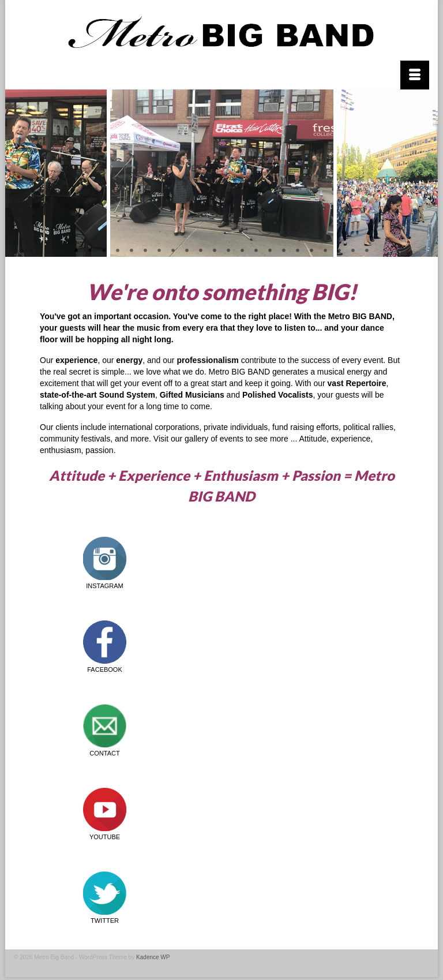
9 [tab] (187, 251)
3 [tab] (104, 251)
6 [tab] (145, 251)
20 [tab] (339, 251)
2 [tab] (90, 251)
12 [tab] (228, 251)
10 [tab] (201, 251)
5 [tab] (132, 251)
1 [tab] (76, 251)
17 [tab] (298, 251)
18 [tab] (311, 251)
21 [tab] (353, 251)
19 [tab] (325, 251)
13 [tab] (242, 251)
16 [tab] (284, 251)
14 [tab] (256, 251)
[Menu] (415, 75)
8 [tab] (173, 251)
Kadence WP (153, 957)
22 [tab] (367, 251)
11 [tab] (215, 251)
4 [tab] (118, 251)
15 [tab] (270, 251)
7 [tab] (159, 251)
